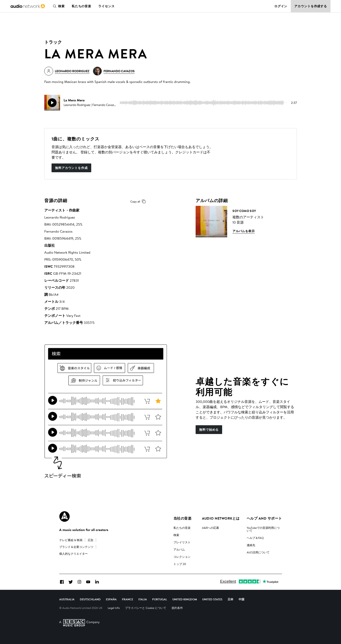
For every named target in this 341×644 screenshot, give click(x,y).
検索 (58, 6)
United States (212, 599)
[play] (52, 103)
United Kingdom (185, 599)
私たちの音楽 (81, 6)
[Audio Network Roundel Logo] (64, 517)
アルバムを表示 (244, 231)
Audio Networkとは (221, 518)
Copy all (139, 201)
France (128, 599)
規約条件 (177, 608)
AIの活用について (258, 552)
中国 (241, 599)
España (111, 599)
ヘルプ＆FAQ (255, 538)
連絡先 (251, 545)
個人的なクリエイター (73, 554)
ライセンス (106, 6)
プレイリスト (182, 542)
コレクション (182, 557)
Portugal (160, 599)
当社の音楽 (182, 518)
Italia (143, 599)
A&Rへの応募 (211, 528)
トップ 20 (180, 564)
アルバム (179, 549)
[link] (28, 6)
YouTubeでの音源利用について (263, 529)
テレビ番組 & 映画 (71, 540)
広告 (91, 540)
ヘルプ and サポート (264, 518)
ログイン (281, 6)
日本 (230, 599)
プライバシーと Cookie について (146, 608)
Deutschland (90, 599)
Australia (67, 599)
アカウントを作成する (311, 6)
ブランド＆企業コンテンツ (76, 547)
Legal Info (114, 608)
